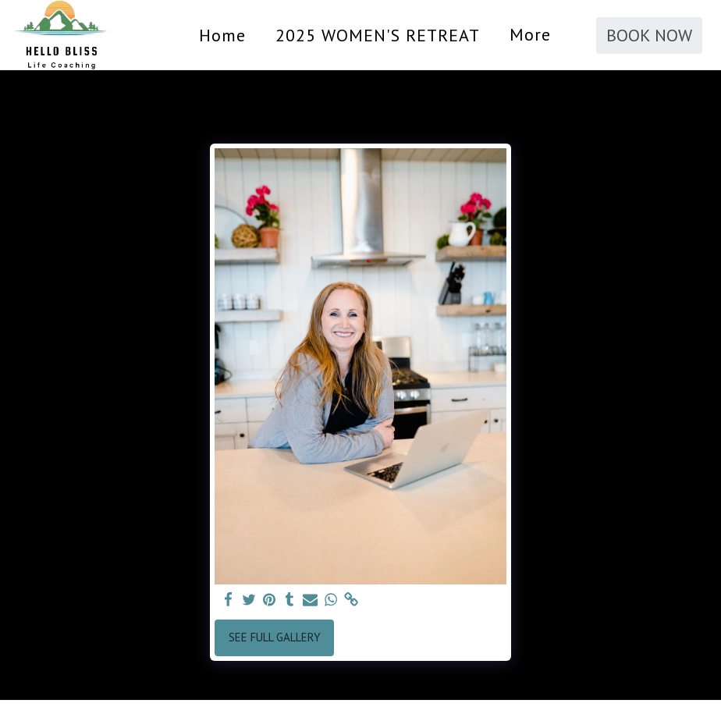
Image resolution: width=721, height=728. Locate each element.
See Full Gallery (275, 637)
